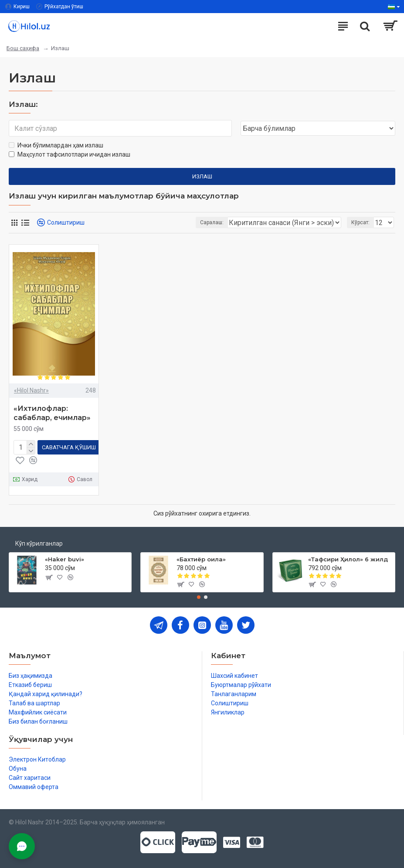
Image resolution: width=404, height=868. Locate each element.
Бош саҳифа (23, 48)
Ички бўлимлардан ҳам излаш (56, 145)
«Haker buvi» (65, 559)
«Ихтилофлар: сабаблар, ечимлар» (52, 413)
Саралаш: (212, 222)
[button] (199, 597)
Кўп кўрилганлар (39, 543)
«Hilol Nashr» (31, 390)
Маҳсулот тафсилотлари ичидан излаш (70, 154)
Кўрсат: (360, 222)
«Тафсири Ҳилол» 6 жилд (348, 559)
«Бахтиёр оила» (201, 559)
